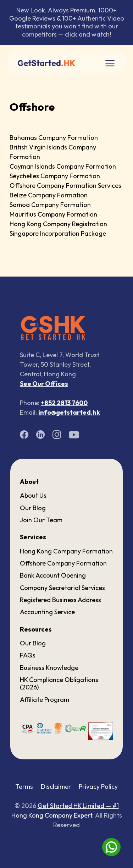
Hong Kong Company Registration (58, 224)
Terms (24, 787)
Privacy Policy (98, 787)
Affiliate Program (45, 700)
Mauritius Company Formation (53, 214)
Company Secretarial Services (62, 588)
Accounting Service (47, 612)
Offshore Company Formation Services (65, 185)
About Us (33, 495)
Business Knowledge (49, 668)
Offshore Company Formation (63, 563)
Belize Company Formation (49, 195)
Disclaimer (56, 787)
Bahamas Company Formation (54, 138)
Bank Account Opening (53, 575)
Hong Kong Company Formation (66, 551)
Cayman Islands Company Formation (63, 166)
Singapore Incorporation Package (58, 233)
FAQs (28, 655)
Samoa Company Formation (50, 205)
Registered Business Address (60, 600)
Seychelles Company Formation (55, 176)
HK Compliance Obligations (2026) (59, 684)
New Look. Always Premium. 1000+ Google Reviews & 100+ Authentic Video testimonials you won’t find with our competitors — (67, 22)
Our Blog (33, 508)
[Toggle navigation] (110, 63)
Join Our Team (41, 520)
